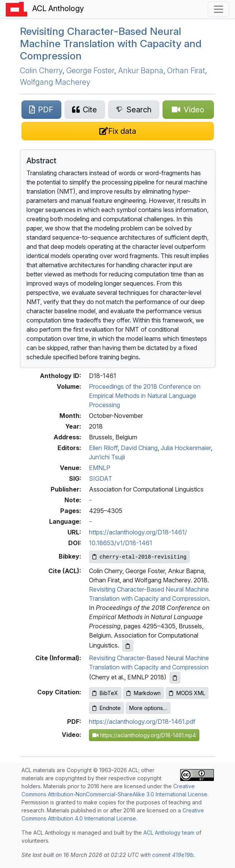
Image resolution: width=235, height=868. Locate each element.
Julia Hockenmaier (186, 448)
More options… (148, 708)
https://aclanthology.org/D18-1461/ (138, 532)
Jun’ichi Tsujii (107, 457)
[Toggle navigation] (219, 9)
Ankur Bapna (141, 71)
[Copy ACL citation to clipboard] (128, 646)
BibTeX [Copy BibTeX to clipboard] (105, 693)
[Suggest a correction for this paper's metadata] (118, 131)
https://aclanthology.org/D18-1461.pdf (142, 722)
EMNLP (100, 468)
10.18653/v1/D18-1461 (121, 543)
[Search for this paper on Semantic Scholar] (134, 110)
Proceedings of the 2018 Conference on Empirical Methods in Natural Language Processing (145, 396)
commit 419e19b (173, 855)
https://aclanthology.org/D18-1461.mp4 (144, 735)
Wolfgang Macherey (55, 82)
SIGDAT (101, 478)
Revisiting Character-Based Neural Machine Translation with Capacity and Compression (111, 43)
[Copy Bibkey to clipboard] (140, 557)
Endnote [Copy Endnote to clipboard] (107, 708)
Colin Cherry (41, 71)
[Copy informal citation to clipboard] (175, 678)
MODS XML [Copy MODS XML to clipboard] (187, 693)
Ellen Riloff (103, 448)
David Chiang (139, 448)
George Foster (90, 71)
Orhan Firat (186, 71)
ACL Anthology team (169, 833)
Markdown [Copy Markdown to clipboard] (144, 693)
